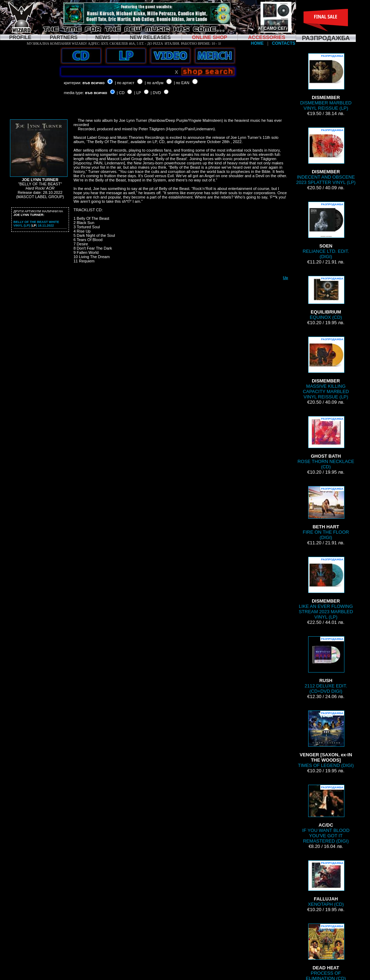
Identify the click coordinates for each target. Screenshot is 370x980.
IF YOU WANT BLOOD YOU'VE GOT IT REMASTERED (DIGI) (326, 814)
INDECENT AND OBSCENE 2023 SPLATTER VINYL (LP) (326, 156)
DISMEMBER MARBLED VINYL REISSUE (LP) (326, 82)
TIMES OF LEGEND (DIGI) (326, 739)
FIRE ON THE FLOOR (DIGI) (326, 513)
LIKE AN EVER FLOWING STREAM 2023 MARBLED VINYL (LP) (326, 588)
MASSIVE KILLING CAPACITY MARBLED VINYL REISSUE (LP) (326, 368)
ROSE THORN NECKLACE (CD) (326, 443)
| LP (138, 93)
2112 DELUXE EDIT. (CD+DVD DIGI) (326, 665)
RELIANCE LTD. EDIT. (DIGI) (326, 230)
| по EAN (182, 83)
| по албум (154, 83)
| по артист (125, 83)
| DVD (156, 93)
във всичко (93, 83)
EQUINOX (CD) (326, 298)
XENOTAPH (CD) (326, 884)
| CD (121, 93)
